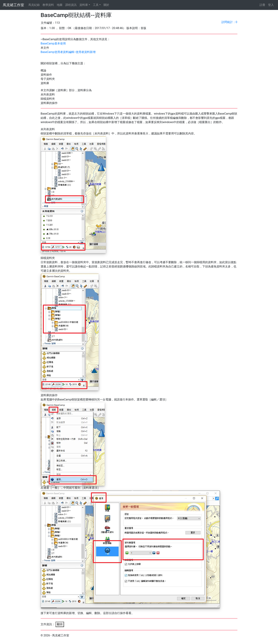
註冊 (262, 5)
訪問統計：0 (229, 22)
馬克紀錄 (34, 5)
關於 (106, 5)
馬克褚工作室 (13, 5)
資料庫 (84, 5)
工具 (96, 5)
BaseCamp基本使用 (53, 43)
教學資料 (48, 5)
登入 (271, 5)
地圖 (60, 5)
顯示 (60, 624)
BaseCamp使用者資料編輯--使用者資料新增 (68, 52)
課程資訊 (71, 5)
